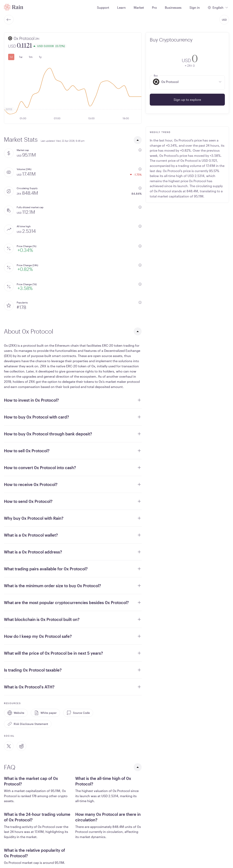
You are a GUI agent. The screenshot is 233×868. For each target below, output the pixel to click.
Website (16, 713)
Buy (156, 75)
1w (21, 57)
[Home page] (14, 7)
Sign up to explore (187, 100)
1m (31, 57)
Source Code (78, 713)
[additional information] (140, 150)
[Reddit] (21, 746)
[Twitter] (9, 746)
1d (11, 57)
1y (40, 57)
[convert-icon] (155, 60)
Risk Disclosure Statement (28, 724)
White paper (45, 713)
